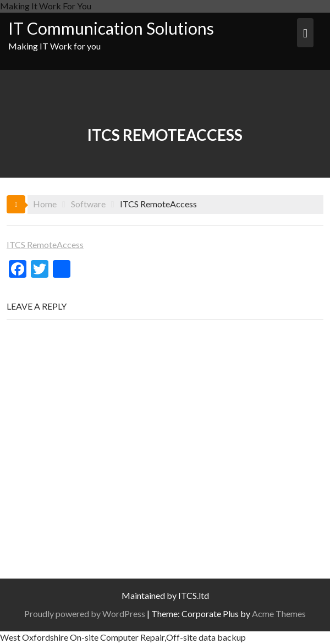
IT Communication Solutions (111, 28)
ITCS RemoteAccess (45, 244)
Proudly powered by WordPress (85, 613)
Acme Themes (279, 613)
